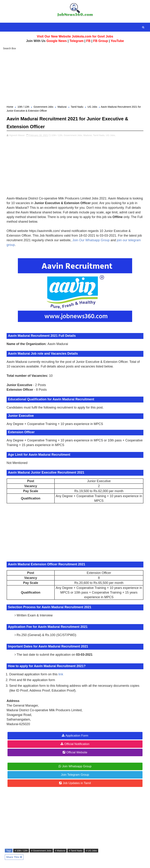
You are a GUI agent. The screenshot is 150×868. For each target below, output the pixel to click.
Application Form (77, 735)
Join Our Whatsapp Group (91, 239)
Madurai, (88, 135)
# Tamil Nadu (76, 850)
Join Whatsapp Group (77, 766)
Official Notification (77, 743)
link (61, 674)
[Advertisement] (75, 78)
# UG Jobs (91, 850)
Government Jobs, (73, 135)
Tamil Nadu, (99, 135)
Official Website (77, 752)
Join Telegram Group (75, 774)
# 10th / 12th (21, 850)
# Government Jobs (41, 850)
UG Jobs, (111, 135)
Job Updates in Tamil (77, 782)
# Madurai (60, 850)
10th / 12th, (57, 135)
